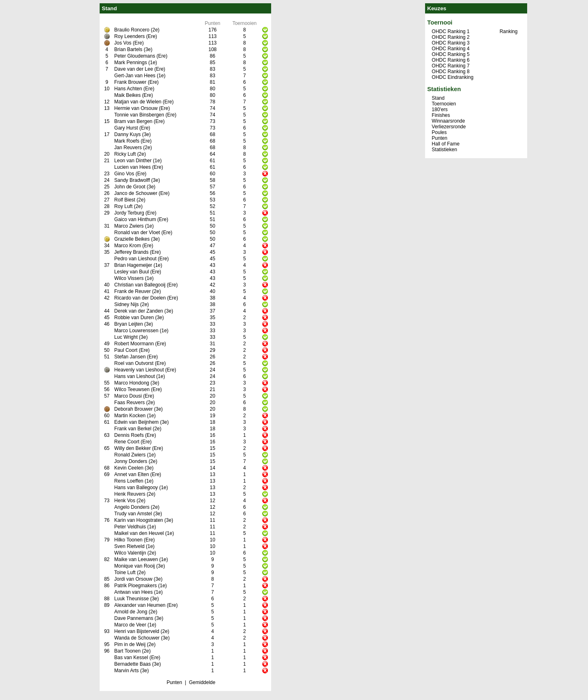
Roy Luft (124, 206)
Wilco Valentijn (130, 553)
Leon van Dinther (133, 161)
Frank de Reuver (133, 291)
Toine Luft (125, 573)
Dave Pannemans (134, 618)
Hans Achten (128, 89)
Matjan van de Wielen (138, 102)
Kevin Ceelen (129, 468)
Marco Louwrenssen (136, 331)
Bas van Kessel (131, 658)
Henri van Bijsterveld (137, 631)
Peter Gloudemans (135, 56)
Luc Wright (126, 337)
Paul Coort (126, 350)
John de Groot (130, 187)
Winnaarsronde (448, 121)
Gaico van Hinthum (135, 219)
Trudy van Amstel (133, 514)
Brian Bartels (128, 49)
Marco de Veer (130, 625)
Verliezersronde (449, 127)
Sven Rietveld (129, 546)
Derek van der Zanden (139, 311)
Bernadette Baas (133, 664)
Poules (439, 132)
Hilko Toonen (128, 540)
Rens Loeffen (129, 481)
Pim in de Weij (130, 644)
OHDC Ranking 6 (451, 60)
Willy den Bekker (133, 448)
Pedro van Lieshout (135, 259)
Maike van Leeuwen (136, 559)
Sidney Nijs (127, 304)
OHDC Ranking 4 (451, 49)
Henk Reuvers (130, 494)
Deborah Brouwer (134, 409)
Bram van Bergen (133, 121)
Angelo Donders (132, 507)
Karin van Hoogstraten (139, 520)
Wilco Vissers (129, 278)
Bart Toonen (128, 651)
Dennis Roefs (129, 435)
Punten (174, 682)
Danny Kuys (128, 134)
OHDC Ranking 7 (451, 66)
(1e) (153, 63)
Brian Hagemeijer (133, 265)
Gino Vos (124, 174)
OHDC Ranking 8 (451, 72)
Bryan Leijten (129, 324)
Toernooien (444, 104)
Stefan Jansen (130, 357)
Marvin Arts (127, 671)
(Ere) (152, 36)
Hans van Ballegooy (136, 488)
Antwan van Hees (134, 592)
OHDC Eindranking (452, 77)
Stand (438, 98)
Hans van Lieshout (135, 376)
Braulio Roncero (132, 30)
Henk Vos (125, 501)
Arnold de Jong (131, 612)
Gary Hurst (126, 128)
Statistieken (444, 150)
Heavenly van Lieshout (139, 370)
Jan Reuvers (128, 148)
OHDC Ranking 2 (451, 37)
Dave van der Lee (134, 69)
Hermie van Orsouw (136, 108)
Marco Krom (128, 246)
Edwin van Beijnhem (137, 422)
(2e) (155, 30)
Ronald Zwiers (130, 455)
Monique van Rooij (135, 566)
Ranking (508, 31)
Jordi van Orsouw (133, 579)
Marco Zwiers (129, 226)
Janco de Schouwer (136, 193)
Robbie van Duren (134, 318)
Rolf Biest (125, 200)
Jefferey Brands (131, 252)
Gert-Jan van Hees (135, 76)
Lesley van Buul (132, 272)
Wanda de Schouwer (137, 638)
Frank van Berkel (133, 429)
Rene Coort (127, 442)
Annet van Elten (132, 474)
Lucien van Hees (133, 167)
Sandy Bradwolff (132, 180)
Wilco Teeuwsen (132, 389)
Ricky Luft (125, 154)
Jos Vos (123, 43)
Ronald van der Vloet (137, 233)
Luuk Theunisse (132, 599)
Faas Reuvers (130, 403)
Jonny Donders (131, 461)
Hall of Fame (445, 144)
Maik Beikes (128, 95)
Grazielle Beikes (132, 239)
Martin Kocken (130, 416)
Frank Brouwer (130, 82)
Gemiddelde (202, 682)
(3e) (148, 49)
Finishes (441, 115)
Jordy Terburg (129, 213)
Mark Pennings (131, 63)
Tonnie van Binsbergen (139, 115)
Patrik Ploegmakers (136, 586)
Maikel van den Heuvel (139, 533)
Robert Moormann (134, 344)
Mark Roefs (127, 141)
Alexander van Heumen (140, 605)
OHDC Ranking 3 (451, 43)
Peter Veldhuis (130, 527)
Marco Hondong (132, 383)
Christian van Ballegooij (140, 285)
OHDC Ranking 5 (451, 54)
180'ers (440, 110)
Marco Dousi (128, 396)
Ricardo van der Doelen (140, 298)
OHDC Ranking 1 (451, 31)
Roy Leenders (130, 36)
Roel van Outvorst (134, 363)
